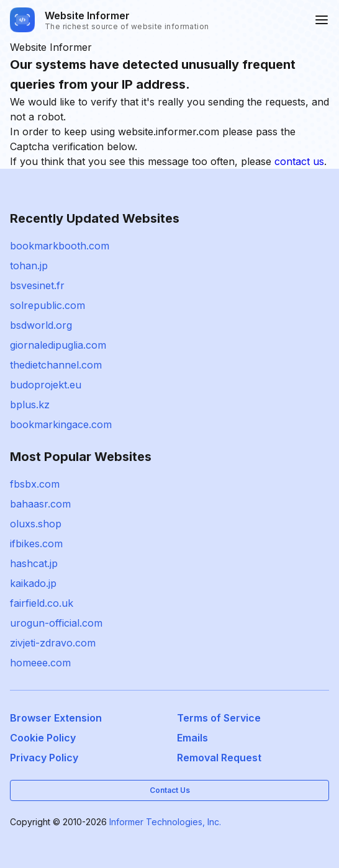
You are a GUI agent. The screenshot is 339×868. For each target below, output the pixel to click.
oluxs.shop (36, 524)
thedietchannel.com (56, 365)
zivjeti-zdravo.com (53, 643)
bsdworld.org (41, 325)
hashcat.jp (34, 563)
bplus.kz (30, 405)
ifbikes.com (36, 544)
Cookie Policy (43, 738)
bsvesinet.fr (37, 285)
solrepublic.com (47, 305)
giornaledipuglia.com (58, 345)
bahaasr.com (40, 504)
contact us (299, 161)
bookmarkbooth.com (60, 246)
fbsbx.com (35, 484)
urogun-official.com (56, 623)
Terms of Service (219, 718)
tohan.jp (29, 266)
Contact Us (170, 790)
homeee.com (40, 663)
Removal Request (219, 758)
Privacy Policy (44, 758)
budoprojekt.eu (46, 385)
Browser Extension (56, 718)
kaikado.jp (33, 583)
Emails (192, 738)
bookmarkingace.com (61, 424)
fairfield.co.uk (42, 603)
